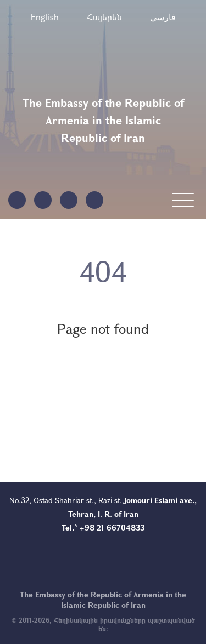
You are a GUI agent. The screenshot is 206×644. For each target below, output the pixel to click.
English (45, 17)
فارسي (163, 17)
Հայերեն (104, 17)
